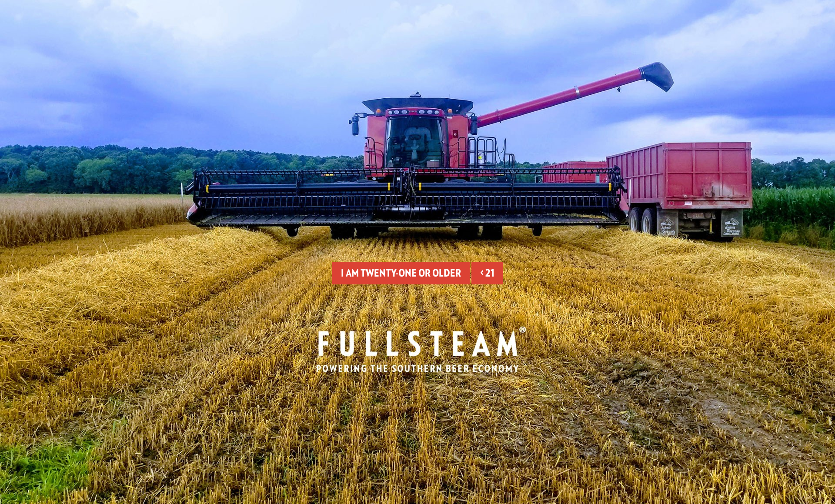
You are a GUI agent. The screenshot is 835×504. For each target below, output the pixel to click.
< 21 (487, 273)
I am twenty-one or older (401, 273)
